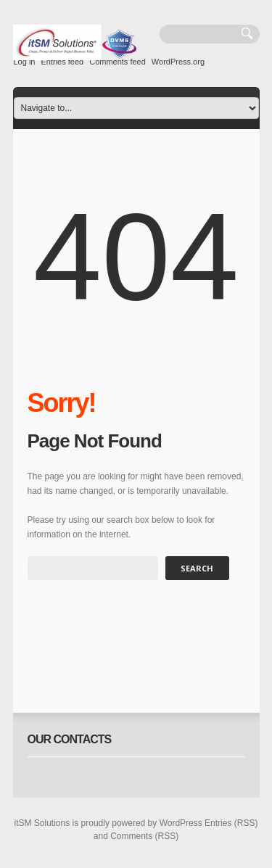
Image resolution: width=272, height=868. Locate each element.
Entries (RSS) (231, 823)
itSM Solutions (42, 823)
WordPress (181, 823)
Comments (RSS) (144, 836)
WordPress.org (178, 62)
